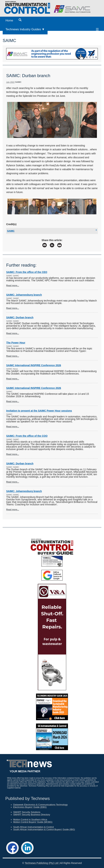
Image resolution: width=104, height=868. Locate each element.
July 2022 (10, 82)
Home (9, 20)
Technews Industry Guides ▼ (25, 29)
